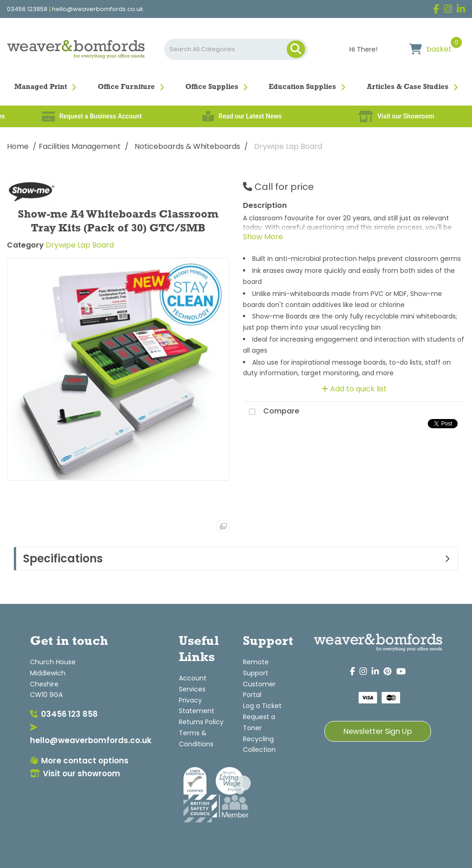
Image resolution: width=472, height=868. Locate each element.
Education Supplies (302, 87)
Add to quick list (354, 389)
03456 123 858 (64, 714)
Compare (271, 412)
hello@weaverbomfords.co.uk (98, 9)
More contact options (79, 761)
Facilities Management (80, 146)
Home (18, 146)
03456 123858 (27, 9)
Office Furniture (126, 87)
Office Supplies (212, 87)
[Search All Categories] (236, 49)
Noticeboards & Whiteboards (187, 146)
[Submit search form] (296, 49)
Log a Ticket (262, 706)
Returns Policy (201, 722)
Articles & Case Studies (408, 87)
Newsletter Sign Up (378, 731)
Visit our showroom (75, 774)
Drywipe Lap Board (288, 146)
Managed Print (41, 87)
